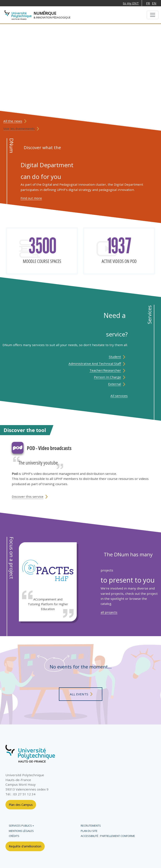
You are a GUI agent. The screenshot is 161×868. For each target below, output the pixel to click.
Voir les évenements (19, 129)
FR (148, 3)
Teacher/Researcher (105, 370)
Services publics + (21, 826)
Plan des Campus (21, 805)
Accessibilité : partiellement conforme (108, 836)
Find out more (31, 198)
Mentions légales (21, 831)
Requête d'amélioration (25, 846)
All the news (13, 121)
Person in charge (107, 377)
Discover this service (28, 496)
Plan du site (89, 831)
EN (154, 3)
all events (79, 694)
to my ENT (131, 3)
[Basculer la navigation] (153, 15)
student (115, 357)
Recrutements (91, 826)
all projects (109, 612)
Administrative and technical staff (95, 364)
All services (119, 396)
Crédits (14, 836)
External (115, 384)
